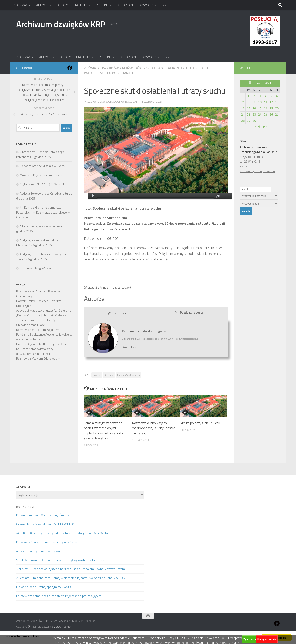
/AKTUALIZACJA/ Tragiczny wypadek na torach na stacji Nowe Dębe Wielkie (63, 533)
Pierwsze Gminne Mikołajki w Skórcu (43, 166)
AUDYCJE (42, 5)
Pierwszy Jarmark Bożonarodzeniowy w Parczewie (48, 542)
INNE (165, 5)
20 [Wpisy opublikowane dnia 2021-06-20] (277, 108)
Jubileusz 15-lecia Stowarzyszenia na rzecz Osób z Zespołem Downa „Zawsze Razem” (71, 569)
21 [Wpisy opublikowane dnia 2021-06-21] (243, 115)
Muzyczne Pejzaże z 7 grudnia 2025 (42, 175)
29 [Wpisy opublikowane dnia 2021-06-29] (248, 121)
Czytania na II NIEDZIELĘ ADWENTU (42, 184)
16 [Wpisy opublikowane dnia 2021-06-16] (254, 108)
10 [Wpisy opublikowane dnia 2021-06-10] (260, 102)
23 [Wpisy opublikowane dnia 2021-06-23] (254, 115)
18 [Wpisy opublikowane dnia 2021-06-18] (265, 108)
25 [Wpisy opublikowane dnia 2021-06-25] (265, 115)
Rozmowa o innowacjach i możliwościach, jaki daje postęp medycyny (154, 428)
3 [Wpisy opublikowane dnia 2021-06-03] (260, 96)
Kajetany (109, 375)
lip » (264, 126)
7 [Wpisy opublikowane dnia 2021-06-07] (243, 102)
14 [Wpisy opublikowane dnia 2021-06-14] (243, 108)
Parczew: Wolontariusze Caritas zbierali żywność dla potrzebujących (59, 596)
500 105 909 (167, 339)
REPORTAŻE (125, 5)
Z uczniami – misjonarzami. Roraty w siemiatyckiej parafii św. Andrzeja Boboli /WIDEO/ (71, 578)
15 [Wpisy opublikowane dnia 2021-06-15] (248, 108)
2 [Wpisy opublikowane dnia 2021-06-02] (254, 96)
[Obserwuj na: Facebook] (70, 68)
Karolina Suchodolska (129, 375)
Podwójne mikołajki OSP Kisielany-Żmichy (42, 515)
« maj (256, 126)
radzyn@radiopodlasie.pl (187, 339)
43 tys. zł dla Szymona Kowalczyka (38, 551)
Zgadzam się (251, 639)
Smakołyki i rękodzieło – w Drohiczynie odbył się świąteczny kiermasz (60, 560)
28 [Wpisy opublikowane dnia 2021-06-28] (243, 121)
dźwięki (97, 375)
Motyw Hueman (62, 627)
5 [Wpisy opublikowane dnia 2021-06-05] (271, 96)
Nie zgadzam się (267, 639)
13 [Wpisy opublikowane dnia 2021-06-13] (277, 102)
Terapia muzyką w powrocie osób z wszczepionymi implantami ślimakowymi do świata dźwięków (103, 431)
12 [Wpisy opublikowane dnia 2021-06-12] (271, 102)
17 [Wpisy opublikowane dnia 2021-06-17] (260, 108)
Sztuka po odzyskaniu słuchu (200, 423)
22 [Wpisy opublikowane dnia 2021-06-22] (248, 115)
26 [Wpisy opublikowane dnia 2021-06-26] (271, 115)
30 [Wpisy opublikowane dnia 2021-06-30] (254, 121)
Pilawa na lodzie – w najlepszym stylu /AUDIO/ (45, 587)
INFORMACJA (22, 5)
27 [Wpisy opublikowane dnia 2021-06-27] (277, 115)
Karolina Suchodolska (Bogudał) (115, 102)
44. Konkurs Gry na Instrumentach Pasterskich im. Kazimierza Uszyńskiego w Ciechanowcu (43, 212)
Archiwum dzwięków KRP (61, 24)
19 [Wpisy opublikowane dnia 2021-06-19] (271, 108)
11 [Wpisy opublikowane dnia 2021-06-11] (265, 102)
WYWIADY (146, 5)
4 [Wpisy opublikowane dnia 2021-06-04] (265, 96)
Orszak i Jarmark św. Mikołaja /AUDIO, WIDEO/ (45, 524)
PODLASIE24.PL (25, 507)
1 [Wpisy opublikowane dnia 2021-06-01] (248, 96)
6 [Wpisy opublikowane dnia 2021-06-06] (277, 96)
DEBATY (62, 5)
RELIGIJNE (102, 5)
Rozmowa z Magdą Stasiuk (37, 268)
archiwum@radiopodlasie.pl (258, 171)
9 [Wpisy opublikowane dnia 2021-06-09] (254, 102)
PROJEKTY (80, 5)
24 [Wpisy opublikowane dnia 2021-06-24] (260, 115)
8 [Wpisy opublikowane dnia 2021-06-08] (248, 102)
